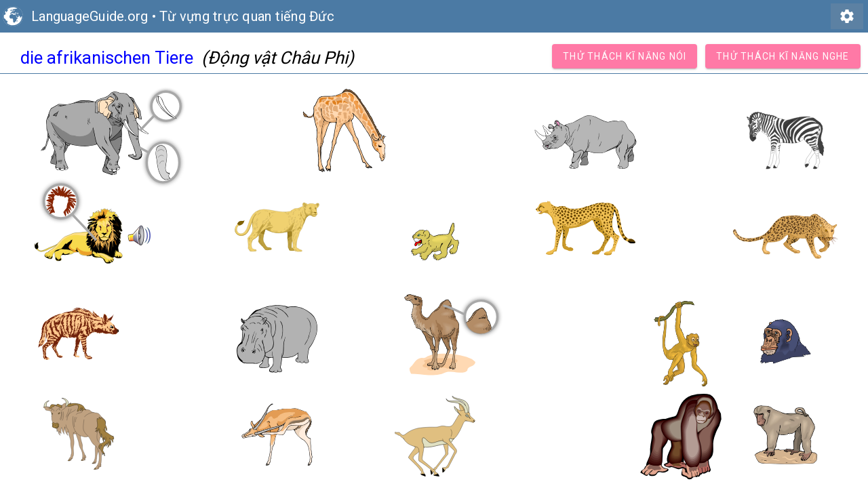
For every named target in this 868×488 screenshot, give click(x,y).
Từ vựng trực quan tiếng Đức (247, 16)
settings (847, 16)
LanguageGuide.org (90, 16)
